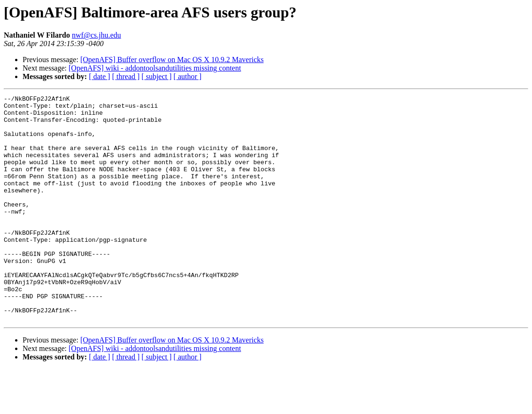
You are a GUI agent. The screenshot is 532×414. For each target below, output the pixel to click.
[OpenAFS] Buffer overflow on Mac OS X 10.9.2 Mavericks (172, 60)
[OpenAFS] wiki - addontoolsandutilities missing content (155, 68)
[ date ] (99, 76)
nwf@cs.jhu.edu (97, 35)
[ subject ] (157, 76)
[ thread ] (126, 76)
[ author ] (188, 76)
